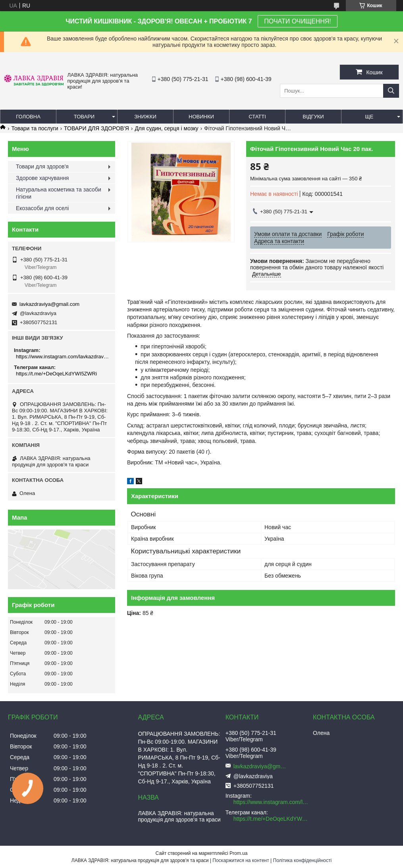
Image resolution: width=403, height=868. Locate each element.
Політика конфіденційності (303, 860)
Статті (257, 117)
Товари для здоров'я (42, 166)
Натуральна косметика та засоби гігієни (59, 193)
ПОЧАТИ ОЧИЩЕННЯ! (297, 21)
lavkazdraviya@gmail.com (49, 304)
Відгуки (313, 117)
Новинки (201, 117)
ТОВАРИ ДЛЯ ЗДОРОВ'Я (96, 128)
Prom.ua (238, 853)
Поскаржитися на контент (241, 860)
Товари (84, 117)
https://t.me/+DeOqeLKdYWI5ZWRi (56, 374)
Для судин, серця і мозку (166, 128)
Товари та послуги (35, 128)
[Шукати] (391, 91)
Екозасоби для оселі (42, 208)
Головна (28, 117)
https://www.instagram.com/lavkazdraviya (63, 357)
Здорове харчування (42, 178)
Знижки (145, 117)
